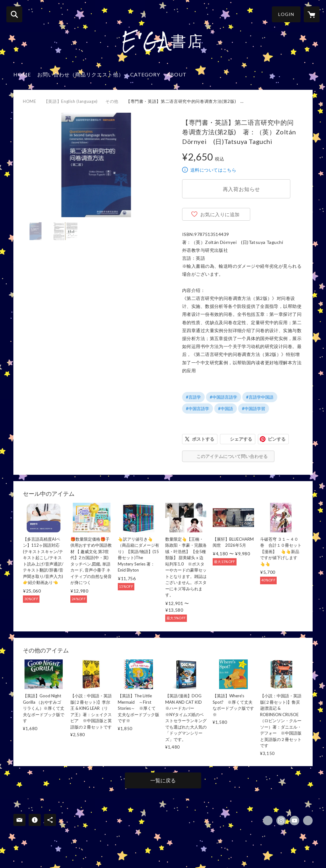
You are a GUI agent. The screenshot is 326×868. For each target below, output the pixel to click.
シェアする (241, 439)
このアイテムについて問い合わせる (232, 456)
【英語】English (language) (71, 101)
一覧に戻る (163, 780)
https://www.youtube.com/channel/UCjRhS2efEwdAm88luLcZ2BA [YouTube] (294, 821)
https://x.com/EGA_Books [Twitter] (268, 821)
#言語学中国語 (260, 397)
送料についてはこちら (213, 170)
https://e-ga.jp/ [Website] (308, 821)
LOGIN (286, 14)
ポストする (203, 439)
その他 (112, 101)
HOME (22, 74)
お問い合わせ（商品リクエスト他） (81, 74)
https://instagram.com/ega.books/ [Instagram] (281, 821)
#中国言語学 (198, 409)
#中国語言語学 (223, 397)
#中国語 (226, 409)
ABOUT (177, 74)
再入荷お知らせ (242, 189)
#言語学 (193, 397)
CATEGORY (145, 74)
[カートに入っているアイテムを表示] (312, 14)
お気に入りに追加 (220, 214)
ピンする (277, 439)
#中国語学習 (254, 409)
